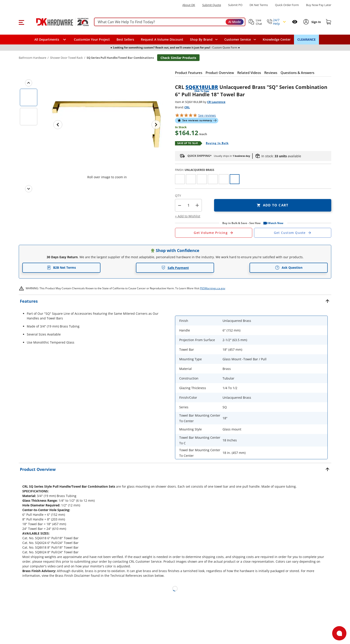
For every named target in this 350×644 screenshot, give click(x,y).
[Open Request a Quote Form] (214, 233)
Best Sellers (125, 39)
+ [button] (197, 205)
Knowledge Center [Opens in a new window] (277, 39)
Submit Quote (212, 5)
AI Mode (235, 22)
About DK (189, 5)
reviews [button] (207, 115)
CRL (187, 107)
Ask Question (289, 268)
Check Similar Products (178, 58)
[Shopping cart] (329, 22)
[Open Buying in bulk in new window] (216, 143)
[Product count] (188, 205)
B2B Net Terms (61, 267)
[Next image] (156, 125)
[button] (21, 22)
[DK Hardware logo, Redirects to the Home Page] (57, 22)
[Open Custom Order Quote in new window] (293, 233)
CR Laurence (216, 102)
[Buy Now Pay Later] (319, 5)
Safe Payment (175, 268)
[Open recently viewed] (295, 22)
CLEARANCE (306, 39)
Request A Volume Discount (162, 39)
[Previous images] (29, 83)
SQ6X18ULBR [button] (202, 87)
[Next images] (29, 189)
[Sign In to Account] (316, 22)
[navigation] (240, 40)
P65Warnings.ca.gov (213, 288)
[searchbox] (170, 22)
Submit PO (235, 5)
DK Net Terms (259, 5)
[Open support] (339, 633)
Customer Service (238, 40)
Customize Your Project (92, 39)
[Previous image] (58, 125)
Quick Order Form (287, 5)
